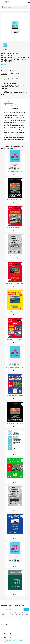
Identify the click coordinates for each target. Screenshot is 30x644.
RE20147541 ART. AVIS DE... (15, 480)
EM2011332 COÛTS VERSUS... (15, 564)
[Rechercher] (15, 7)
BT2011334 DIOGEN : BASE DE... (15, 340)
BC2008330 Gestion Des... (15, 256)
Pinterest (17, 79)
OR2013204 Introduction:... (15, 312)
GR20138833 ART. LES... (15, 536)
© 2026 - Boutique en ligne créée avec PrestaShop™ (12, 641)
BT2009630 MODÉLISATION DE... (15, 284)
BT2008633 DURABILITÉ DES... (15, 228)
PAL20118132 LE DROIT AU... (15, 592)
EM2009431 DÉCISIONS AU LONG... (15, 172)
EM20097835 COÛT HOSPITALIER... (15, 368)
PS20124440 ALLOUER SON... (15, 200)
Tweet (13, 79)
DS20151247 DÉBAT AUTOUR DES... (15, 396)
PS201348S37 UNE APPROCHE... (15, 424)
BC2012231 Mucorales (15, 508)
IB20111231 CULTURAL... (15, 452)
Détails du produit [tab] (10, 105)
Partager (9, 79)
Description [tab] (8, 102)
